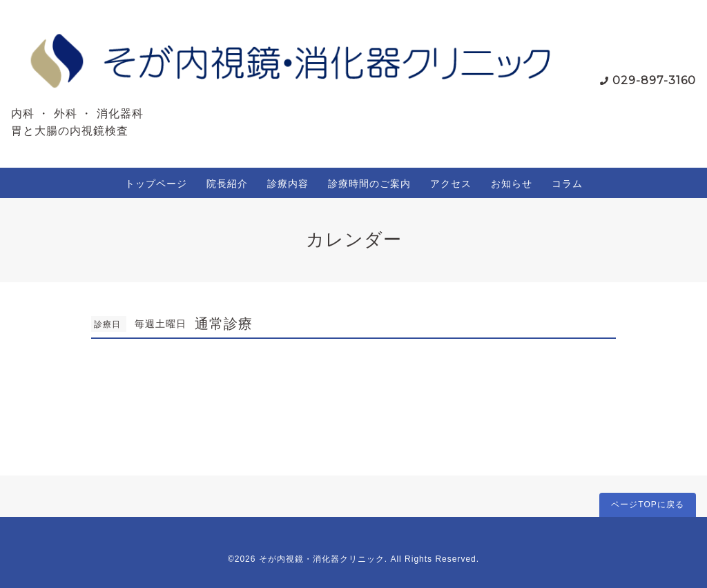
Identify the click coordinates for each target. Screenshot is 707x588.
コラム (567, 184)
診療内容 (288, 184)
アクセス (451, 184)
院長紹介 (227, 184)
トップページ (156, 184)
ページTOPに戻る (647, 504)
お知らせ (512, 184)
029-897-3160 (654, 80)
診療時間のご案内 (369, 184)
